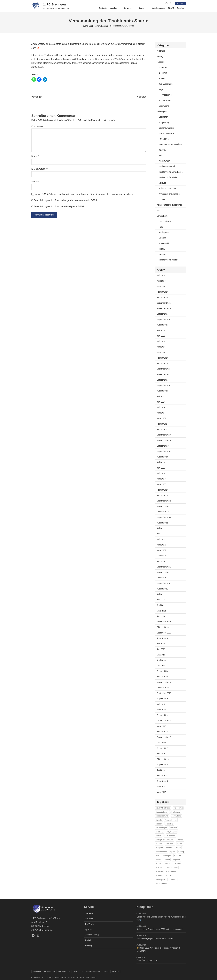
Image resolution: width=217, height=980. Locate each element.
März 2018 (161, 726)
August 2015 (162, 781)
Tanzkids (163, 254)
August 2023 (162, 457)
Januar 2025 (162, 363)
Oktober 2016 (163, 759)
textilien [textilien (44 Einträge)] (160, 868)
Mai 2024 (161, 407)
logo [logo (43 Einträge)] (179, 848)
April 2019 (161, 710)
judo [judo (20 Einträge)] (180, 844)
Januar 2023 (162, 495)
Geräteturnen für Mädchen (170, 144)
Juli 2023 (161, 462)
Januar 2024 (162, 429)
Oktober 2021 (163, 578)
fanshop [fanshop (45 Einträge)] (170, 824)
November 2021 (164, 572)
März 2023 (161, 484)
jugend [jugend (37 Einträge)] (160, 848)
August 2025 (162, 325)
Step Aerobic (164, 243)
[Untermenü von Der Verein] (135, 8)
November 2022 (164, 506)
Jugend (162, 89)
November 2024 (164, 374)
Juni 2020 (161, 649)
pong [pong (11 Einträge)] (182, 852)
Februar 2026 (163, 292)
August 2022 (162, 523)
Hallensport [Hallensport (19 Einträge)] (170, 836)
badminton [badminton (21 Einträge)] (176, 812)
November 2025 (164, 308)
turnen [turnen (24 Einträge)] (160, 875)
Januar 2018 (162, 732)
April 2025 (161, 347)
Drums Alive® (165, 221)
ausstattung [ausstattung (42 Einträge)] (162, 812)
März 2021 (161, 611)
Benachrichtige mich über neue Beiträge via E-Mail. (59, 206)
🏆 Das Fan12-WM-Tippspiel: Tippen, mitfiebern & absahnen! (158, 949)
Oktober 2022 (163, 512)
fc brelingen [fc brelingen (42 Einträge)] (162, 828)
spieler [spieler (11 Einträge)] (177, 860)
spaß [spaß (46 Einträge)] (159, 860)
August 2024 (162, 391)
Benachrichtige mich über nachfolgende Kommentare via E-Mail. (66, 200)
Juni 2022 (161, 534)
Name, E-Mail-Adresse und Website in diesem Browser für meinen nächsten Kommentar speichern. (84, 194)
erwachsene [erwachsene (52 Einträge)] (171, 820)
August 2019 (162, 699)
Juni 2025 (161, 336)
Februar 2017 (163, 748)
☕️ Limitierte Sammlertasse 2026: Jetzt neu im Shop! (159, 929)
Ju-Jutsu (163, 150)
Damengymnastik (166, 128)
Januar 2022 (162, 561)
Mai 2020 (161, 655)
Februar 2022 (163, 556)
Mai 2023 (161, 473)
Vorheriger (37, 97)
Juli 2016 (161, 770)
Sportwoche (164, 106)
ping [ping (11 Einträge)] (173, 852)
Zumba (162, 199)
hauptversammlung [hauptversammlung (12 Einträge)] (165, 840)
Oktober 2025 (163, 314)
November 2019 (164, 682)
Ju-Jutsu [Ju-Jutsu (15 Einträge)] (170, 844)
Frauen (162, 78)
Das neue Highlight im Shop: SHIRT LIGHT (155, 938)
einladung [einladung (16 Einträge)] (177, 816)
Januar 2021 (162, 616)
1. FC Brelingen (54, 4)
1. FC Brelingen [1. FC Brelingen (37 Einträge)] (164, 808)
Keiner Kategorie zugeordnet (169, 205)
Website (35, 181)
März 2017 (161, 743)
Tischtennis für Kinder (168, 177)
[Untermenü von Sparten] (148, 8)
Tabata (162, 249)
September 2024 (164, 385)
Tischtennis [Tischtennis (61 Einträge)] (173, 868)
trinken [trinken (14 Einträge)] (160, 871)
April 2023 (161, 479)
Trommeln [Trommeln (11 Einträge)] (172, 871)
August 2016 (162, 765)
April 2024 (161, 413)
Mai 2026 (161, 275)
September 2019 (164, 693)
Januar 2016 (162, 776)
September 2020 (164, 633)
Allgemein (161, 51)
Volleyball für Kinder (167, 188)
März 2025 (161, 352)
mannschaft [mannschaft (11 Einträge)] (162, 852)
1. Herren (163, 67)
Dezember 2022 (164, 501)
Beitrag (160, 56)
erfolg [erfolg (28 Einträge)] (159, 820)
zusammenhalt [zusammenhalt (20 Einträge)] (163, 883)
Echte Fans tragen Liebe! (147, 960)
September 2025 (164, 319)
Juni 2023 (161, 468)
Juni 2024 (161, 402)
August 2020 (162, 638)
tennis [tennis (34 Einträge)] (179, 863)
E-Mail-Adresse (40, 169)
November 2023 (164, 440)
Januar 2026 (162, 297)
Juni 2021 (161, 600)
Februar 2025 (163, 358)
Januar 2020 (162, 677)
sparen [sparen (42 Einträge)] (178, 856)
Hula (161, 227)
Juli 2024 (161, 396)
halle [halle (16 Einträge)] (159, 836)
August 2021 (162, 589)
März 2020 (161, 666)
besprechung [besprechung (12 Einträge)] (163, 816)
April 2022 (161, 545)
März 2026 (161, 286)
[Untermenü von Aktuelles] (120, 8)
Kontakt (180, 3)
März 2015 (161, 792)
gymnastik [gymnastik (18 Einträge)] (172, 832)
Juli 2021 (161, 594)
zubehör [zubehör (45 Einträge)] (173, 879)
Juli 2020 (161, 644)
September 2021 (164, 583)
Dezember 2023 (164, 435)
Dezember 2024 (164, 369)
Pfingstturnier (167, 95)
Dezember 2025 (164, 303)
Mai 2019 (161, 704)
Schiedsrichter (165, 100)
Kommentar (38, 126)
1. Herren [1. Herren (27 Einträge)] (179, 808)
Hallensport (162, 111)
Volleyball (163, 183)
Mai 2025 (161, 341)
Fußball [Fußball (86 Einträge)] (160, 832)
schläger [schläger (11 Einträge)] (167, 856)
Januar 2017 (162, 754)
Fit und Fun (164, 139)
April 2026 (161, 281)
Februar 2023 (163, 490)
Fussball (160, 62)
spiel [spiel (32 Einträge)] (168, 860)
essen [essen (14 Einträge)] (160, 824)
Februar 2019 (163, 715)
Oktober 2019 (163, 688)
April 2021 (161, 605)
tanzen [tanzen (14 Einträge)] (169, 863)
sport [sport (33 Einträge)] (159, 863)
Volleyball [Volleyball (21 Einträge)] (161, 879)
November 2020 (164, 622)
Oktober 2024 (163, 380)
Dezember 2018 (164, 721)
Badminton (163, 117)
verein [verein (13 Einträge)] (170, 875)
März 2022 (161, 550)
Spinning (163, 238)
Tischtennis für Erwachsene (122, 26)
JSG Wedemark (166, 84)
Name (35, 156)
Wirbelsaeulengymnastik (169, 194)
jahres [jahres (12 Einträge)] (160, 844)
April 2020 (161, 660)
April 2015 (161, 787)
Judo (161, 155)
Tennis (160, 210)
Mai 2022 (161, 539)
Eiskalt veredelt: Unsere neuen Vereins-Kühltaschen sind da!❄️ (161, 918)
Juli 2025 (161, 330)
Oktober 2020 (163, 627)
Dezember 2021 (164, 567)
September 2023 (164, 451)
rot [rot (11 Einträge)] (158, 856)
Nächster (141, 97)
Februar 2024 (163, 424)
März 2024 (161, 418)
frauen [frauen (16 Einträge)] (174, 828)
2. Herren (163, 73)
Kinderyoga (164, 232)
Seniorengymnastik (167, 166)
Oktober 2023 (163, 446)
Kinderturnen (164, 161)
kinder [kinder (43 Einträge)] (170, 848)
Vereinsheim (162, 216)
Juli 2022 (161, 528)
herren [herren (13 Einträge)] (180, 840)
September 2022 (164, 517)
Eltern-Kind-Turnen (167, 133)
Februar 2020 (163, 671)
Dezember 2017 (164, 737)
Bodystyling (164, 122)
